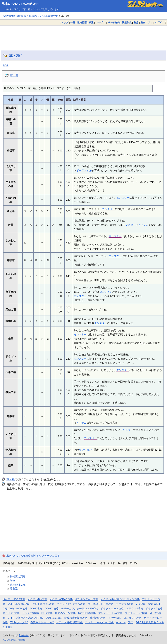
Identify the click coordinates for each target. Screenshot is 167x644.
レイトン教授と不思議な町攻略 (26, 618)
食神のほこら (18, 584)
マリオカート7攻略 (136, 613)
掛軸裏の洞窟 (18, 577)
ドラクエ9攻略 (30, 613)
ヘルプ (99, 22)
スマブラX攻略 (125, 604)
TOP (6, 65)
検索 (91, 22)
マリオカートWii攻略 (110, 613)
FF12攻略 (47, 613)
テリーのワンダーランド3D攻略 (80, 608)
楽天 (131, 622)
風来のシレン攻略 (65, 613)
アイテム (143, 225)
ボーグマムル (84, 170)
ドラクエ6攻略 (135, 608)
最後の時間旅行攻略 (76, 618)
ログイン (160, 22)
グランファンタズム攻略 (71, 604)
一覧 (73, 22)
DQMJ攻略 (36, 608)
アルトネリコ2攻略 (19, 604)
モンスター (123, 198)
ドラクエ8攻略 (11, 613)
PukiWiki (24, 635)
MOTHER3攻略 (87, 613)
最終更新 (82, 22)
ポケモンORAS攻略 (61, 599)
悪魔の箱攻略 (54, 618)
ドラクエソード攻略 (112, 608)
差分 (136, 22)
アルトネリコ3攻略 (43, 604)
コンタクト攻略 (132, 618)
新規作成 (127, 22)
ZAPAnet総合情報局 (14, 16)
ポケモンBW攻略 (38, 599)
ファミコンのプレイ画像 (99, 622)
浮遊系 (14, 589)
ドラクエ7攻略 (154, 608)
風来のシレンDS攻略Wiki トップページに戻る (33, 556)
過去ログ (145, 22)
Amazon (121, 622)
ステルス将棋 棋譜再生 (70, 622)
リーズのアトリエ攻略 (101, 604)
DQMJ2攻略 (52, 608)
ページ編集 (114, 22)
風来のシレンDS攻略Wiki (20, 4)
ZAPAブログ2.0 (19, 622)
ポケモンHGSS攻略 (14, 599)
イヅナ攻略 (114, 618)
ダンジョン (106, 292)
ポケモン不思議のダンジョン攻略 (120, 599)
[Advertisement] (83, 35)
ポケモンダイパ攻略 (87, 599)
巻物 (13, 581)
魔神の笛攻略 (98, 618)
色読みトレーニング (42, 622)
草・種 (14, 56)
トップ (65, 22)
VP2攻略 (141, 604)
